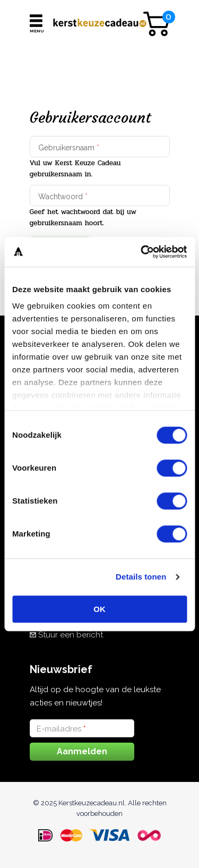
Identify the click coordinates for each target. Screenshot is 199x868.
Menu (36, 31)
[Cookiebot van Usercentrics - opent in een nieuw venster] (142, 252)
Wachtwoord (63, 197)
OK (99, 609)
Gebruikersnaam (69, 148)
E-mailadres (61, 729)
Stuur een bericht (71, 635)
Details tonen (141, 577)
